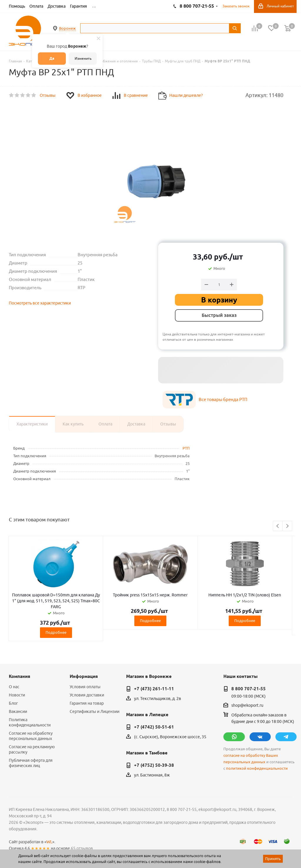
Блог (13, 703)
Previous (278, 526)
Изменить (83, 58)
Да (52, 58)
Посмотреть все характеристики (40, 303)
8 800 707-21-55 (249, 689)
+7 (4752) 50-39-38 (154, 765)
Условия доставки (87, 695)
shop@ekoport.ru (247, 706)
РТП (186, 448)
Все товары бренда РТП (223, 399)
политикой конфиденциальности (257, 768)
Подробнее (56, 632)
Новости (17, 695)
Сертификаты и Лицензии (95, 711)
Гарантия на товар (87, 703)
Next (287, 526)
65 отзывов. (82, 848)
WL (49, 842)
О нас (14, 687)
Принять (273, 859)
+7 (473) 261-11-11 (154, 689)
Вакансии (18, 711)
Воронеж (67, 28)
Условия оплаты (85, 687)
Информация (84, 676)
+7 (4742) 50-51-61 (154, 727)
